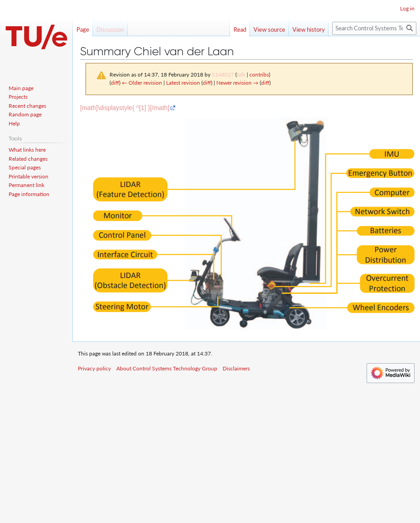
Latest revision (183, 83)
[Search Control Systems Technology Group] (374, 28)
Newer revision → (237, 83)
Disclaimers (236, 368)
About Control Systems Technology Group (167, 368)
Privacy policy (94, 368)
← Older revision (142, 83)
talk (241, 74)
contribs (259, 74)
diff (115, 83)
